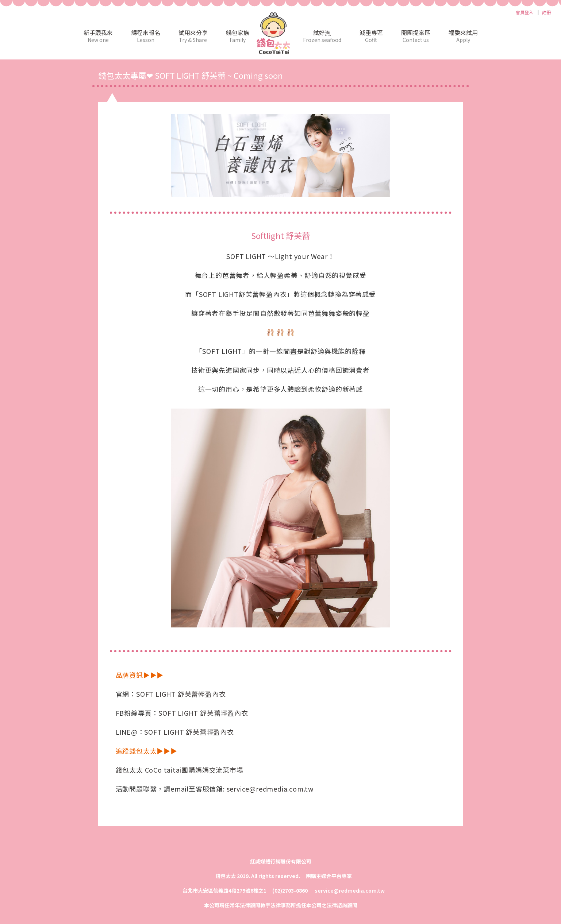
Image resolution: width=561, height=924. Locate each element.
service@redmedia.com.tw (270, 789)
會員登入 (525, 12)
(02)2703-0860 (291, 890)
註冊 (546, 12)
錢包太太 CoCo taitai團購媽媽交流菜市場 (180, 770)
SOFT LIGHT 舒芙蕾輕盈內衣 (181, 694)
